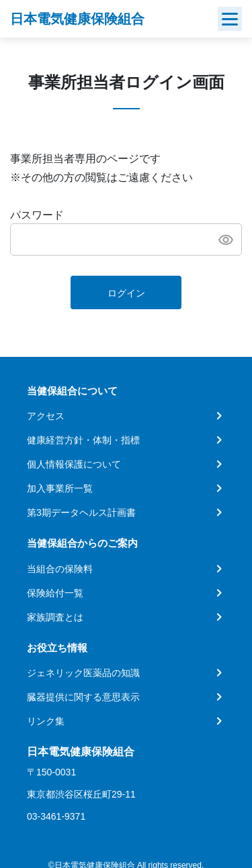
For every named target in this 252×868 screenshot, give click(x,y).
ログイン (126, 293)
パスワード (37, 215)
